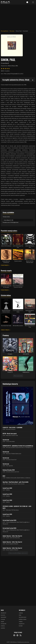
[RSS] (21, 635)
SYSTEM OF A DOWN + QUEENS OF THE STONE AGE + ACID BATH (17, 507)
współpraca (22, 624)
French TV (10, 372)
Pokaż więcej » (5, 265)
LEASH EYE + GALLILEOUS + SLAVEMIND (12, 427)
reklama (21, 622)
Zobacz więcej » (5, 330)
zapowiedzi (3, 617)
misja (20, 615)
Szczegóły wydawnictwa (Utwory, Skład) (16, 80)
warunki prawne (23, 617)
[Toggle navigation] (33, 2)
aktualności (3, 613)
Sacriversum (6, 440)
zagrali (2, 622)
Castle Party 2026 (7, 488)
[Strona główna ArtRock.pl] (5, 2)
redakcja (21, 613)
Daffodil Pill (26, 354)
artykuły (3, 626)
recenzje (3, 619)
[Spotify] (17, 635)
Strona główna (4, 31)
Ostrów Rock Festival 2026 (9, 520)
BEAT (4, 476)
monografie (4, 624)
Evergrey (10, 354)
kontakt (21, 626)
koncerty (3, 615)
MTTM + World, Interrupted (10, 433)
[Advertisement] (18, 16)
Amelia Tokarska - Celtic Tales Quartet (12, 536)
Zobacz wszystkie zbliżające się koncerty (18, 553)
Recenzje (12, 31)
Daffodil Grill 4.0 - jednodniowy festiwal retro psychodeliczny (18, 446)
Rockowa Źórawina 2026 (9, 470)
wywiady (3, 628)
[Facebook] (14, 635)
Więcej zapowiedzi (18, 376)
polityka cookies (23, 619)
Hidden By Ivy (26, 372)
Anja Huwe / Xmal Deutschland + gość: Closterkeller (16, 482)
